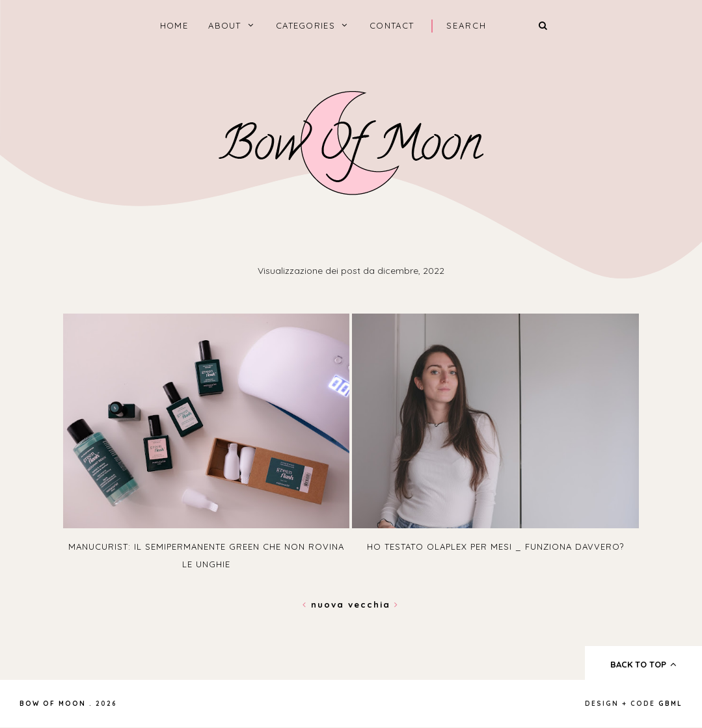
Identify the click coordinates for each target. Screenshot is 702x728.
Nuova (325, 604)
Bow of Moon (53, 704)
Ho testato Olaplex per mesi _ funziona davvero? (495, 546)
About (225, 25)
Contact (392, 25)
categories (305, 25)
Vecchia (373, 604)
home (174, 25)
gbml (670, 704)
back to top (644, 664)
